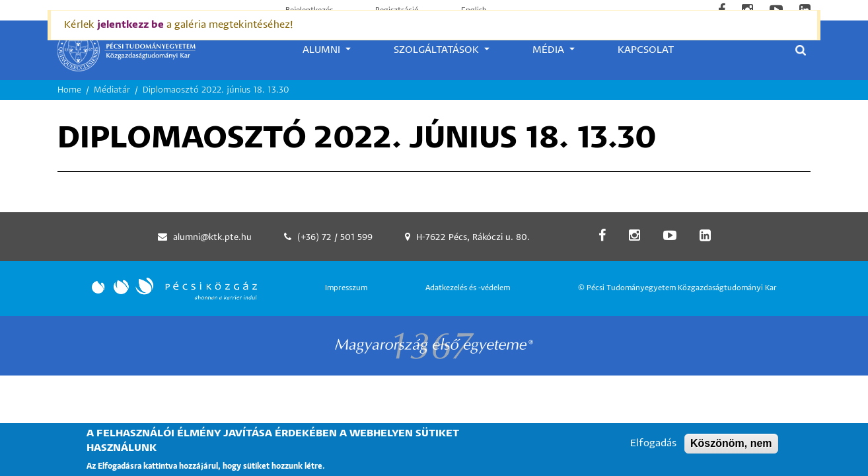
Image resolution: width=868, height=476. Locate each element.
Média (550, 50)
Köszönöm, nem (731, 448)
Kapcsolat (646, 50)
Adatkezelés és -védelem (468, 288)
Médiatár (112, 90)
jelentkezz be (130, 25)
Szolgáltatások (438, 50)
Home (69, 90)
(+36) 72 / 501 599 (335, 238)
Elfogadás (653, 448)
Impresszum (346, 288)
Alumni (323, 50)
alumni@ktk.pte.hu (212, 238)
